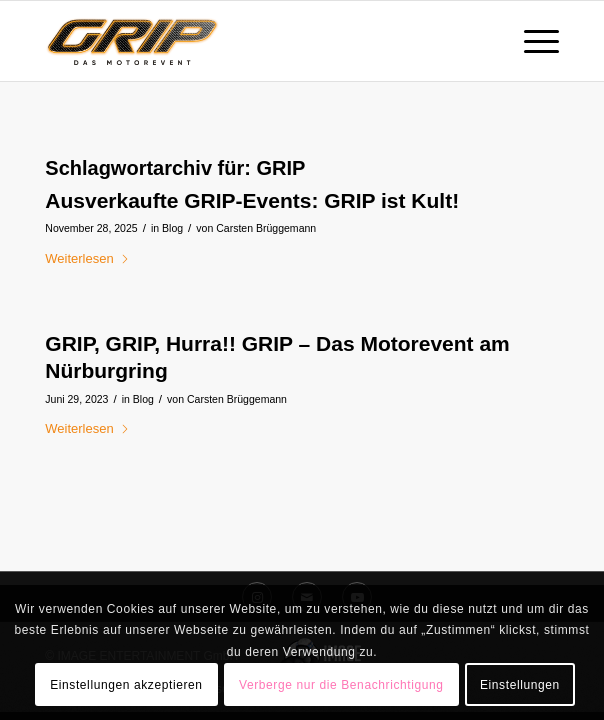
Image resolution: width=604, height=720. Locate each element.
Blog (172, 228)
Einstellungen (520, 685)
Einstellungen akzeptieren (126, 685)
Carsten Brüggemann (266, 228)
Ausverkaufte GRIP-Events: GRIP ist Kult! (252, 200)
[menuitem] (531, 41)
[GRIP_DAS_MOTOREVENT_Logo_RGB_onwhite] (250, 41)
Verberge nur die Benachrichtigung (341, 685)
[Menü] (531, 41)
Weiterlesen (87, 258)
